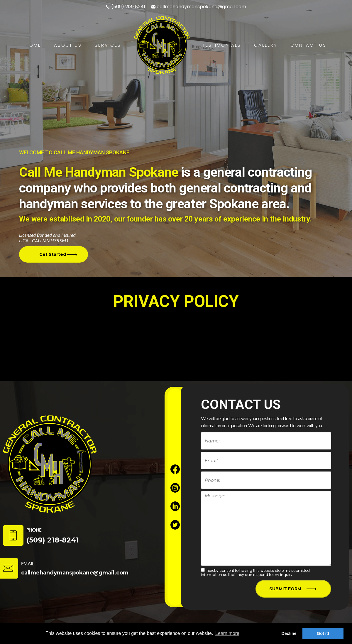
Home (33, 45)
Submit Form (291, 589)
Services (108, 45)
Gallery (266, 45)
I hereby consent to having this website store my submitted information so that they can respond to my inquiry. (255, 573)
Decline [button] (289, 633)
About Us (68, 45)
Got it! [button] (323, 633)
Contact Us (308, 45)
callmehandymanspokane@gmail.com (201, 7)
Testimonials (222, 45)
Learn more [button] (227, 633)
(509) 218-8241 (128, 7)
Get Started (60, 254)
